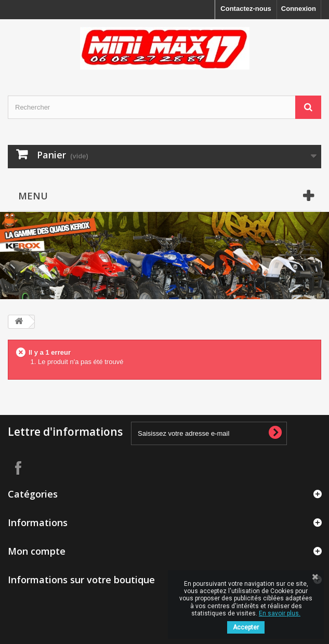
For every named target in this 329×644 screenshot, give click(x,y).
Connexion (299, 9)
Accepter (246, 627)
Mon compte (37, 551)
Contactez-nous (246, 9)
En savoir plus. (280, 613)
